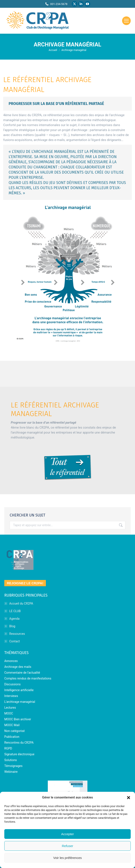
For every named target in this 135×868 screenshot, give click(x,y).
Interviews (11, 696)
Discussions (12, 684)
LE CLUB (15, 611)
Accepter (67, 834)
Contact (15, 641)
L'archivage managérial (20, 702)
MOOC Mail (12, 725)
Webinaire (11, 772)
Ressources (17, 634)
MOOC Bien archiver (18, 719)
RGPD (8, 748)
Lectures (10, 708)
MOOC (9, 713)
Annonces (11, 661)
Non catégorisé (15, 731)
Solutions (11, 760)
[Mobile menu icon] (126, 21)
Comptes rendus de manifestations (28, 678)
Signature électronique (19, 754)
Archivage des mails (18, 667)
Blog (12, 626)
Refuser (67, 846)
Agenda (14, 619)
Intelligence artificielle (19, 690)
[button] (129, 798)
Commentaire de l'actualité (22, 673)
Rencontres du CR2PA (19, 743)
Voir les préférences (67, 858)
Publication (12, 737)
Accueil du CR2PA (21, 603)
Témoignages (13, 766)
